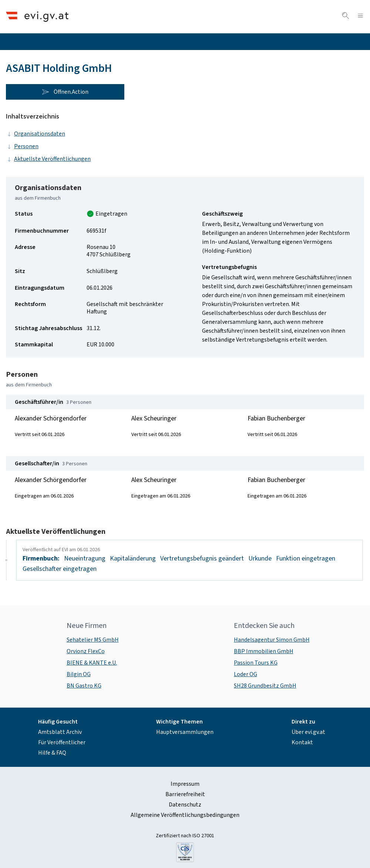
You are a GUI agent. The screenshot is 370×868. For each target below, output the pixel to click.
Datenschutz (185, 805)
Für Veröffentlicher (62, 742)
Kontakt (302, 742)
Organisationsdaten (36, 134)
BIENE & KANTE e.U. (92, 663)
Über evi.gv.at (308, 732)
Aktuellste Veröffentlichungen (48, 159)
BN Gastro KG (84, 686)
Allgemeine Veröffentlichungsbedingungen (185, 815)
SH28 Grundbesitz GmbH (265, 686)
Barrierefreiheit (185, 794)
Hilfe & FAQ (52, 753)
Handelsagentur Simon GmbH (272, 640)
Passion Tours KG (256, 663)
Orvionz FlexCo (86, 651)
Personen (22, 146)
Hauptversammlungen (185, 732)
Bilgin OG (79, 674)
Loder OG (245, 674)
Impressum (185, 784)
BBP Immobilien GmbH (264, 651)
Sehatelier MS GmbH (93, 640)
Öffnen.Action (65, 92)
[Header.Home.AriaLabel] (37, 16)
